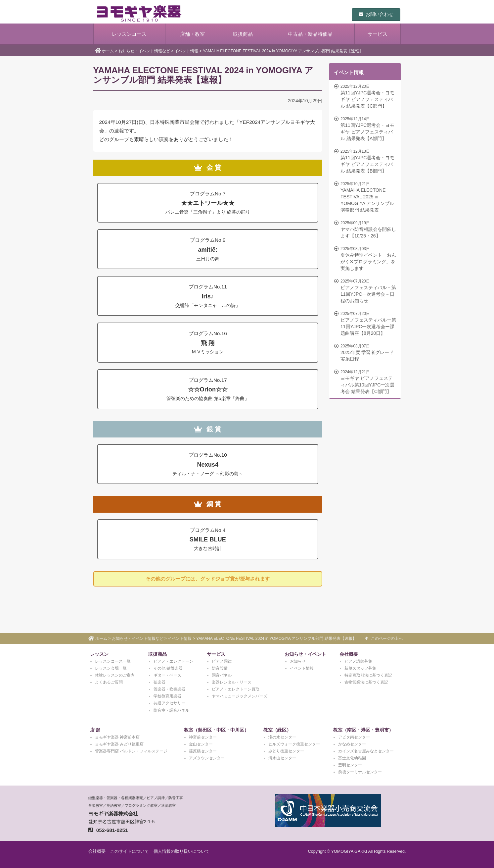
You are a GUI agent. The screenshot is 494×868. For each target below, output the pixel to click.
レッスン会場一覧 (111, 668)
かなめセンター (352, 744)
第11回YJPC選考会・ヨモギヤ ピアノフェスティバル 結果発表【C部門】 (366, 96)
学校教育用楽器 (167, 696)
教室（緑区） (277, 730)
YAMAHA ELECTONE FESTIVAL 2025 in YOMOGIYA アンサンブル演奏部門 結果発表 (366, 197)
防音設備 (220, 668)
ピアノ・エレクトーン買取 (236, 689)
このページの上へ (384, 638)
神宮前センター (203, 737)
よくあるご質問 (109, 682)
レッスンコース (129, 34)
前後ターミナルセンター (360, 772)
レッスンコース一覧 (113, 661)
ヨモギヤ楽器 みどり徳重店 (119, 744)
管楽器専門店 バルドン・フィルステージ (131, 751)
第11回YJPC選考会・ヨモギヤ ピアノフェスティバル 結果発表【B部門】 (366, 161)
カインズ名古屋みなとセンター (366, 751)
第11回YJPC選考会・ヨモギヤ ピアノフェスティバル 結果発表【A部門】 (366, 128)
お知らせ (298, 661)
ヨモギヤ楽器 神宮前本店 (117, 737)
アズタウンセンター (207, 758)
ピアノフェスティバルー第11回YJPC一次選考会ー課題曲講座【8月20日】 (366, 323)
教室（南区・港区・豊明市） (363, 730)
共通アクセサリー (169, 703)
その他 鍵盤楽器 (168, 668)
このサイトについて (130, 851)
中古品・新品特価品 (310, 34)
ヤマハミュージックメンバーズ (240, 696)
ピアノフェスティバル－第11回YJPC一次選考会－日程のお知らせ (366, 291)
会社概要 (349, 654)
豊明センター (350, 765)
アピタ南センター (354, 737)
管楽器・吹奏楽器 (169, 689)
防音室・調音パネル (171, 710)
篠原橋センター (203, 751)
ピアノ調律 (222, 661)
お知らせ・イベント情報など (144, 51)
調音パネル (222, 675)
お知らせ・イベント (305, 654)
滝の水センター (282, 737)
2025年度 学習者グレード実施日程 (366, 352)
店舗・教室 (192, 34)
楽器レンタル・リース (232, 682)
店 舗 (95, 730)
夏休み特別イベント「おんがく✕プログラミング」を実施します (366, 258)
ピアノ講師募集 (358, 661)
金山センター (201, 744)
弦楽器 (159, 682)
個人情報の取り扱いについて (181, 851)
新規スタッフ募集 (360, 668)
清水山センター (282, 758)
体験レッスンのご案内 (115, 675)
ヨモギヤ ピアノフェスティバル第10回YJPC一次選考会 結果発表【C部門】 (366, 382)
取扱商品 (243, 34)
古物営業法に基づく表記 (366, 682)
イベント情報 (186, 51)
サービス (378, 34)
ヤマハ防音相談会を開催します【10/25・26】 (366, 229)
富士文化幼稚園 (352, 758)
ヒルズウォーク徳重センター (294, 744)
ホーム (108, 51)
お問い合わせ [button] (376, 14)
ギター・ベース (167, 675)
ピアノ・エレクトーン (173, 661)
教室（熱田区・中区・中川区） (216, 730)
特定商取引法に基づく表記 (368, 675)
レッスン (99, 654)
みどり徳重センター (286, 751)
